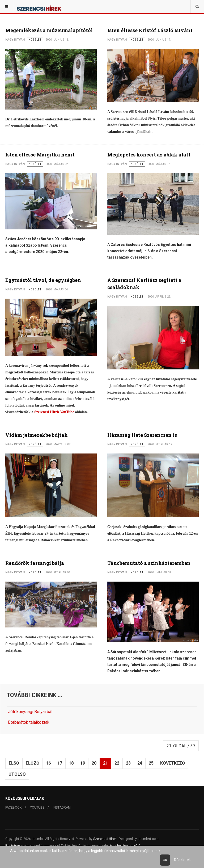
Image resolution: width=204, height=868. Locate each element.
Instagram (62, 808)
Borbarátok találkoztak (29, 722)
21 (105, 763)
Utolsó (17, 774)
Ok (165, 860)
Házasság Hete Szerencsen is (142, 435)
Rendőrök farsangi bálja (35, 563)
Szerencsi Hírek (105, 839)
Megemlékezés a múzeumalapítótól (49, 30)
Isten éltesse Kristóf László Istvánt (150, 30)
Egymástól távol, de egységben (43, 280)
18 (71, 763)
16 (48, 763)
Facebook (13, 808)
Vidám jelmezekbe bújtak (37, 435)
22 (117, 763)
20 (94, 763)
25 (151, 763)
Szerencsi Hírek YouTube (54, 412)
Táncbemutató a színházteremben (149, 563)
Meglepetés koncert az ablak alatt (149, 155)
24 (140, 763)
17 (60, 763)
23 (128, 763)
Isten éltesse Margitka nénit (40, 155)
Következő (173, 763)
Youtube (37, 808)
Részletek (182, 860)
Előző (33, 763)
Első (14, 763)
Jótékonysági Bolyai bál (30, 712)
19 (83, 763)
